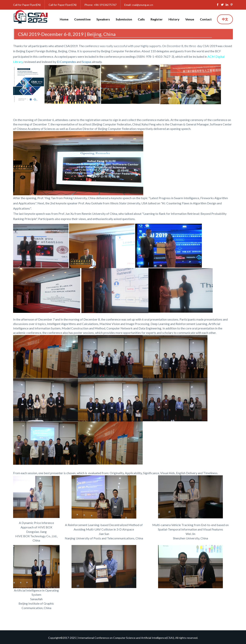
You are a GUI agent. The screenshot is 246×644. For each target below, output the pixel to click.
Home (64, 19)
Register (157, 19)
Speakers (103, 19)
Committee (82, 19)
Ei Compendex (66, 62)
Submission (124, 19)
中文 (225, 19)
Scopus (87, 62)
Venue (190, 19)
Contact (206, 19)
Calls (141, 19)
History (174, 19)
